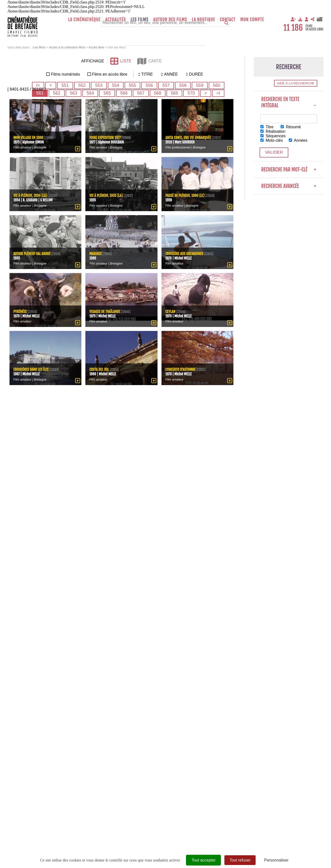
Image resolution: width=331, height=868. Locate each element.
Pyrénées (20, 311)
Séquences (273, 136)
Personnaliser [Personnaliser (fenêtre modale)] (276, 860)
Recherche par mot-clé (289, 170)
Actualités (116, 19)
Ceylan (171, 311)
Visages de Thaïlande (105, 311)
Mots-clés (272, 140)
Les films (140, 19)
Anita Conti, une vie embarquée (189, 137)
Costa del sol (99, 369)
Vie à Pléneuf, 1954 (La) (31, 195)
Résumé (291, 127)
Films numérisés (65, 74)
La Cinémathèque (84, 19)
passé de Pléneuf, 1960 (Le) (186, 195)
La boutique (203, 19)
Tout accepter (203, 860)
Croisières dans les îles (32, 369)
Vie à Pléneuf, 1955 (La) (107, 195)
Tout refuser (240, 860)
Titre (267, 127)
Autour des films (170, 19)
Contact (228, 19)
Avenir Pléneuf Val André (33, 253)
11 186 (293, 28)
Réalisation (273, 131)
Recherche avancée (289, 187)
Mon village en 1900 (29, 137)
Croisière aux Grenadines (185, 253)
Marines (96, 253)
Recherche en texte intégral (289, 102)
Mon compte (252, 19)
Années (298, 140)
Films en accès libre (110, 74)
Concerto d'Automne (181, 369)
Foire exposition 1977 (106, 137)
